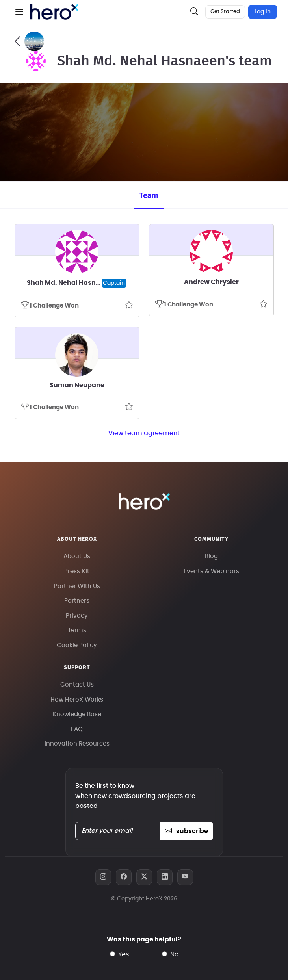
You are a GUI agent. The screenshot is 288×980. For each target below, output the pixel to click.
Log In (263, 12)
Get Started (225, 12)
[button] (19, 12)
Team (149, 195)
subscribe (186, 831)
